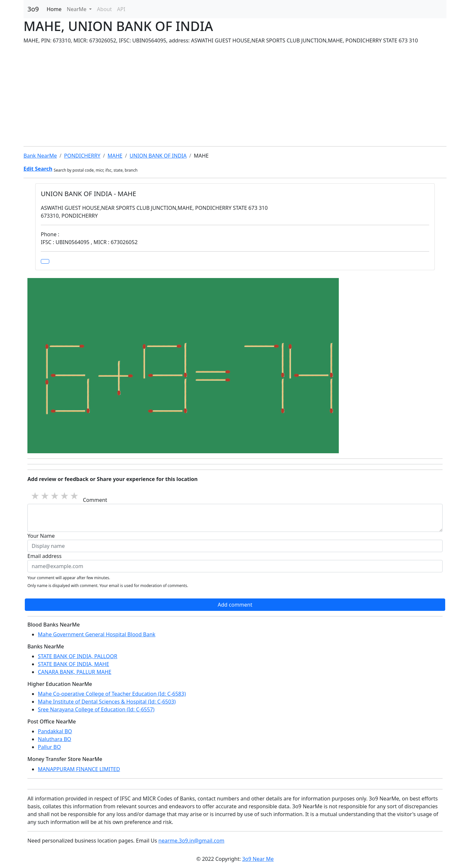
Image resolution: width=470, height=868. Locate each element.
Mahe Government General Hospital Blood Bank (97, 634)
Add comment (235, 605)
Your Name (41, 536)
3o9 (33, 9)
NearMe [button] (77, 9)
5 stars (75, 496)
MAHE (115, 156)
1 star (36, 496)
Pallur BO (49, 747)
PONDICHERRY (82, 156)
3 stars (55, 496)
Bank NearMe (40, 156)
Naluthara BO (55, 739)
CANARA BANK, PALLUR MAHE (75, 672)
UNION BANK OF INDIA (158, 156)
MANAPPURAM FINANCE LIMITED (79, 769)
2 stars (45, 496)
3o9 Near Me (258, 859)
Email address (45, 556)
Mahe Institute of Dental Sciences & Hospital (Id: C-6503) (107, 702)
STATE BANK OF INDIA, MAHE (73, 664)
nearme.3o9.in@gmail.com (191, 841)
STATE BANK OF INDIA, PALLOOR (78, 656)
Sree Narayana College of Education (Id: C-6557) (96, 709)
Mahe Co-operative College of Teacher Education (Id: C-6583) (112, 694)
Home (54, 9)
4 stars (65, 496)
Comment (95, 500)
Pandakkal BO (55, 731)
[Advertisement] (235, 95)
